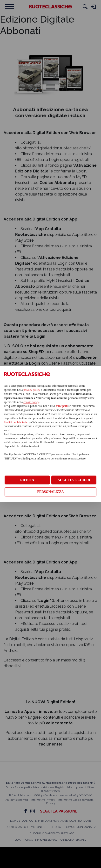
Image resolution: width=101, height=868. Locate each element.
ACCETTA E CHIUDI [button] (74, 480)
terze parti (62, 406)
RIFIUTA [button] (27, 480)
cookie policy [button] (31, 402)
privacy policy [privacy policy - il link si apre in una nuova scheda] (32, 390)
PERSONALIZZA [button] (50, 492)
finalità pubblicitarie (16, 422)
